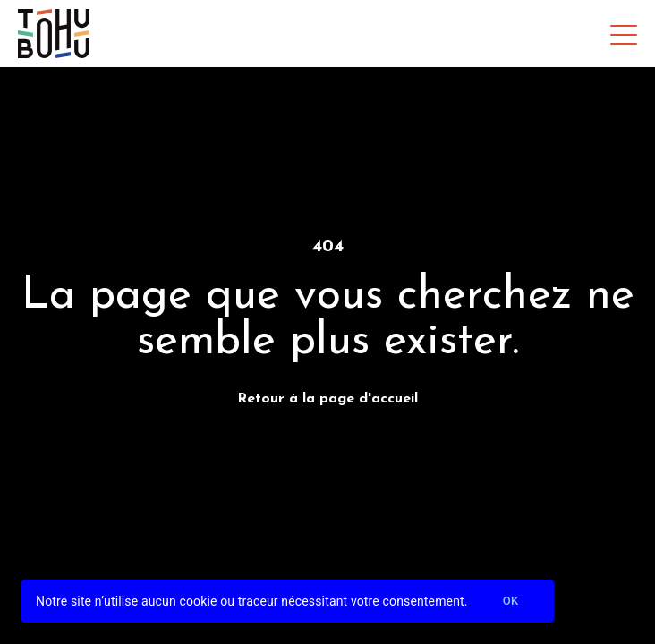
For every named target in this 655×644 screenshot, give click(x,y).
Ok (511, 602)
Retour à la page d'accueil (327, 399)
